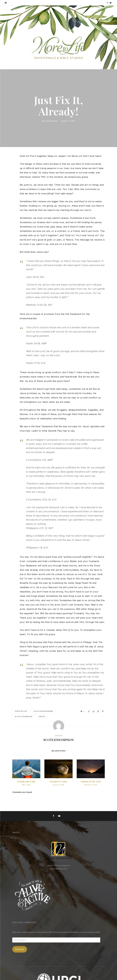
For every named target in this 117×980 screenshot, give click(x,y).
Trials (42, 716)
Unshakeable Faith (26, 782)
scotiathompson (51, 121)
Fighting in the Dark (91, 782)
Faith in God (21, 711)
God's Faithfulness (43, 711)
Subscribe (20, 949)
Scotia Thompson (24, 716)
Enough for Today (59, 782)
